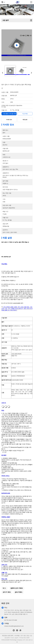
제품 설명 (25, 120)
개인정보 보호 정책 (7, 636)
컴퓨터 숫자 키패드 (17, 588)
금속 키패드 (19, 592)
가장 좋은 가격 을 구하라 (10, 114)
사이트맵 (17, 636)
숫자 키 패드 (7, 592)
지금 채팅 (25, 114)
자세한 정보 (9, 120)
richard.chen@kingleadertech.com (14, 626)
